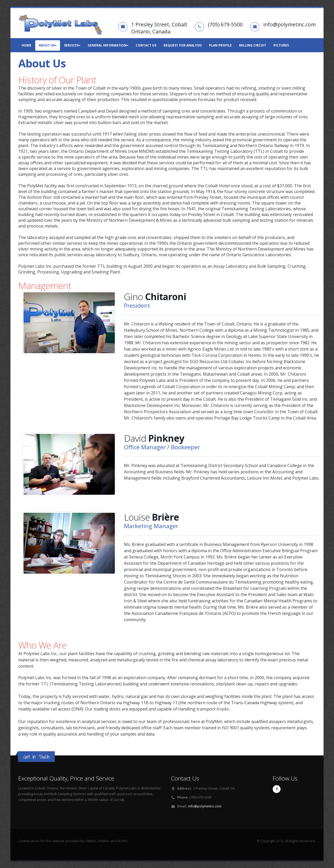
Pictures (281, 45)
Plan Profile (220, 45)
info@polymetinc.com (205, 806)
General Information (108, 45)
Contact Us (146, 45)
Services (72, 45)
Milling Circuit (253, 45)
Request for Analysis (183, 45)
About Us (48, 45)
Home (26, 45)
